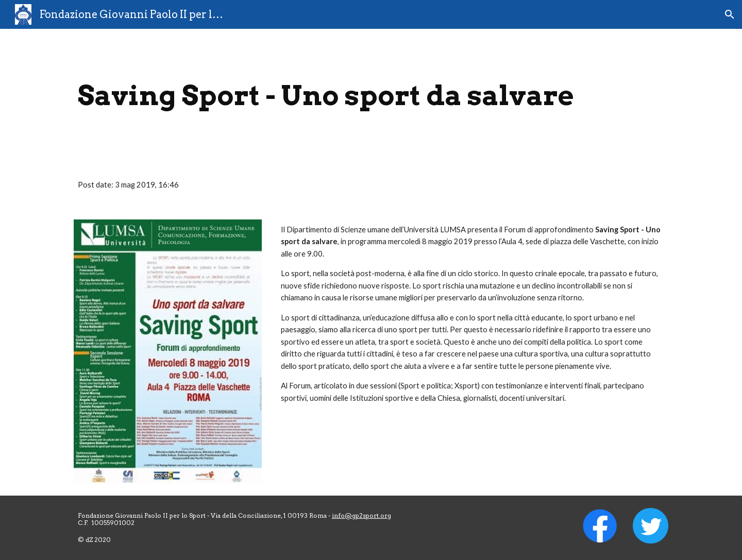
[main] (371, 96)
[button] (730, 14)
